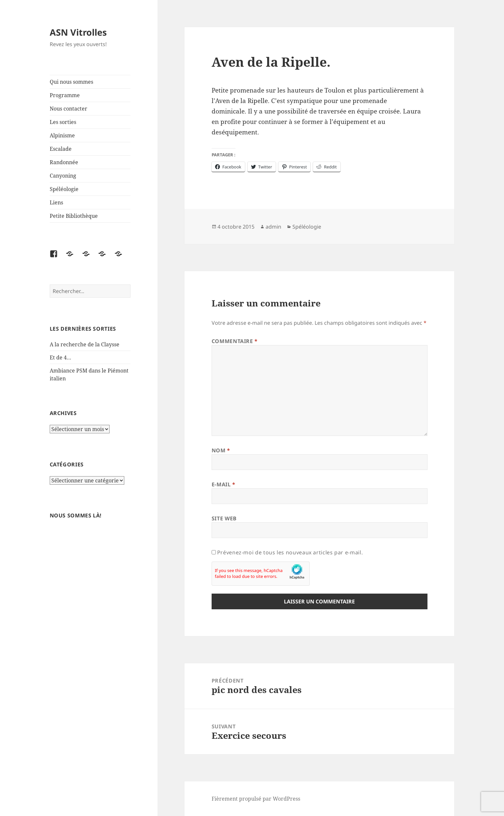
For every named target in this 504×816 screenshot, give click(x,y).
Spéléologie (64, 189)
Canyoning (63, 176)
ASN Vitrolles (78, 32)
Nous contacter (69, 109)
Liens (56, 202)
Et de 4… (61, 357)
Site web (224, 518)
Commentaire (235, 341)
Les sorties (63, 122)
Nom (221, 450)
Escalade (61, 149)
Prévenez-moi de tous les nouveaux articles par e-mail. (290, 552)
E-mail (224, 484)
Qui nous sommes (71, 82)
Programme (65, 95)
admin (273, 227)
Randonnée (64, 162)
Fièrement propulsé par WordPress (256, 799)
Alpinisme (62, 135)
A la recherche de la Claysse (85, 344)
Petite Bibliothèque (74, 216)
